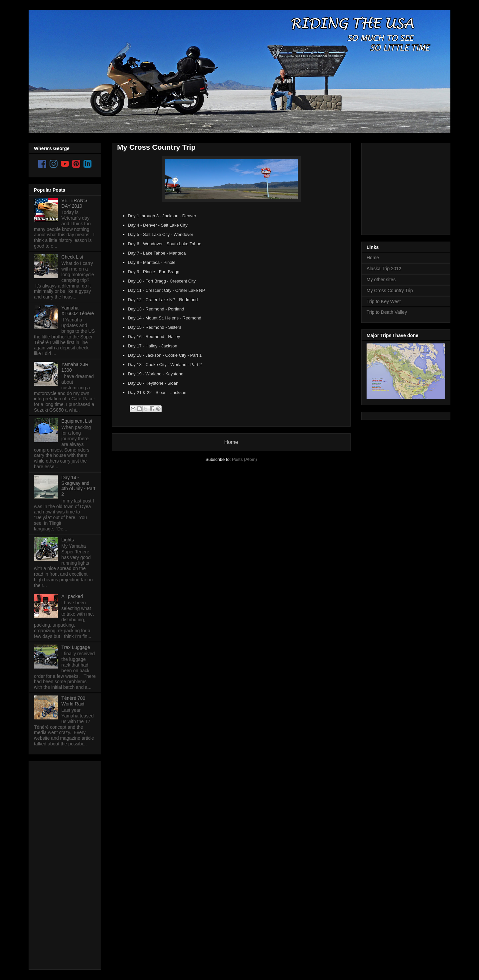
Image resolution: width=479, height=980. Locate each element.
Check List (72, 257)
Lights (68, 540)
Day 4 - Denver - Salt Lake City (158, 225)
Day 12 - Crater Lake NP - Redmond (163, 300)
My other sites (381, 280)
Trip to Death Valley (387, 312)
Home (231, 442)
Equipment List (77, 421)
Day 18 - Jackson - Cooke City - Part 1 (165, 355)
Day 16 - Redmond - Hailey (154, 337)
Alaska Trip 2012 (384, 269)
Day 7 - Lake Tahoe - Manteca (157, 253)
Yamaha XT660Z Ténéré (78, 311)
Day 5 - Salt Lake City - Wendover (161, 234)
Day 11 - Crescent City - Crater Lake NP (167, 290)
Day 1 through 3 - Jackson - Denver (162, 216)
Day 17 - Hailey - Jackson (153, 346)
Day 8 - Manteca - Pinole (152, 262)
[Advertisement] (61, 864)
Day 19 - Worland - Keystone (156, 374)
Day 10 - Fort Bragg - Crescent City (162, 281)
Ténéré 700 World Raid (74, 701)
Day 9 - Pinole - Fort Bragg (154, 272)
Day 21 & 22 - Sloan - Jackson (157, 392)
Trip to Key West (384, 301)
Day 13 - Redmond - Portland (156, 309)
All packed (72, 596)
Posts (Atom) (244, 459)
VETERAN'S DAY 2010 (75, 203)
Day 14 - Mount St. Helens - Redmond (165, 318)
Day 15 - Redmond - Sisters (155, 327)
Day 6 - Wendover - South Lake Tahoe (165, 244)
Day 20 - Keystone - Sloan (153, 383)
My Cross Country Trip (156, 147)
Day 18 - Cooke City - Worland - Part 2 (165, 365)
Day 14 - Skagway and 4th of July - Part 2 (79, 486)
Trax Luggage (76, 647)
